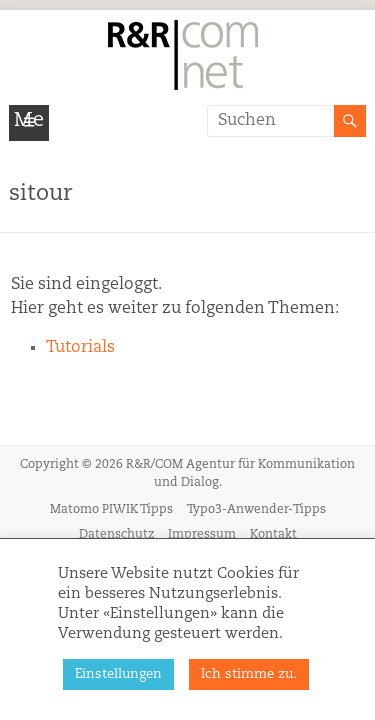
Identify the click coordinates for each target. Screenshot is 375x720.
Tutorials (80, 348)
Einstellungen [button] (118, 674)
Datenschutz (116, 535)
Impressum (202, 535)
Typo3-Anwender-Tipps (256, 510)
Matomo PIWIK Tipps (111, 510)
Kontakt (273, 535)
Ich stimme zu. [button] (249, 674)
